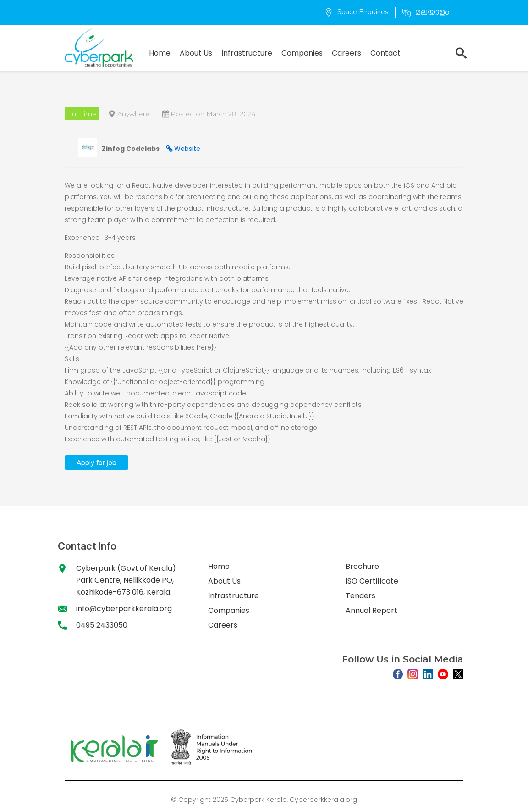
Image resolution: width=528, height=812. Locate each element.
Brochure (362, 566)
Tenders (360, 596)
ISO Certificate (372, 581)
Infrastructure (247, 53)
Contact (385, 53)
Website (187, 149)
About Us (196, 53)
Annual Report (371, 610)
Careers (346, 53)
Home (160, 53)
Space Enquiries (356, 12)
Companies (302, 53)
